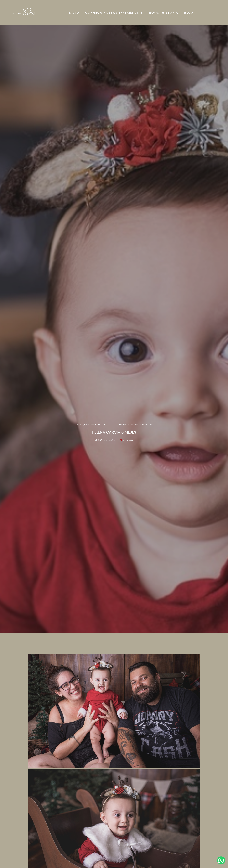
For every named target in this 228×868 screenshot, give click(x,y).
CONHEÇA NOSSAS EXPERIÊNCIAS (114, 13)
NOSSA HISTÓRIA (164, 13)
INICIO (73, 13)
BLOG (189, 13)
